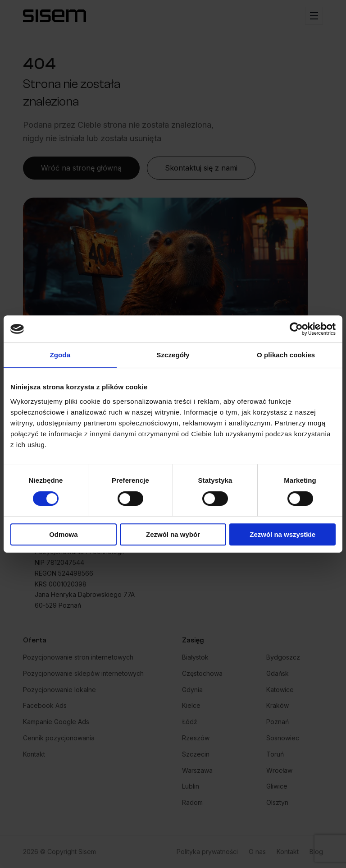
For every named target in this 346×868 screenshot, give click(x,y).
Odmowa (63, 534)
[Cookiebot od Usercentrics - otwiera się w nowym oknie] (296, 329)
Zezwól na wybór (173, 534)
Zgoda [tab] (60, 355)
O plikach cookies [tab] (286, 355)
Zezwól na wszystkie (282, 534)
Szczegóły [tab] (173, 355)
